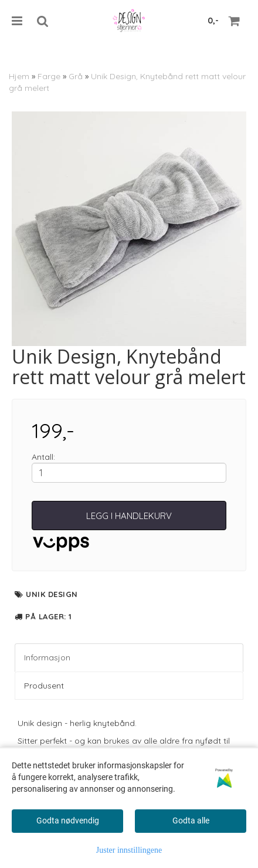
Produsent (44, 686)
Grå (76, 76)
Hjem (19, 76)
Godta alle (191, 820)
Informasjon (47, 657)
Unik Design (52, 594)
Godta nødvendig (68, 820)
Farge (49, 76)
